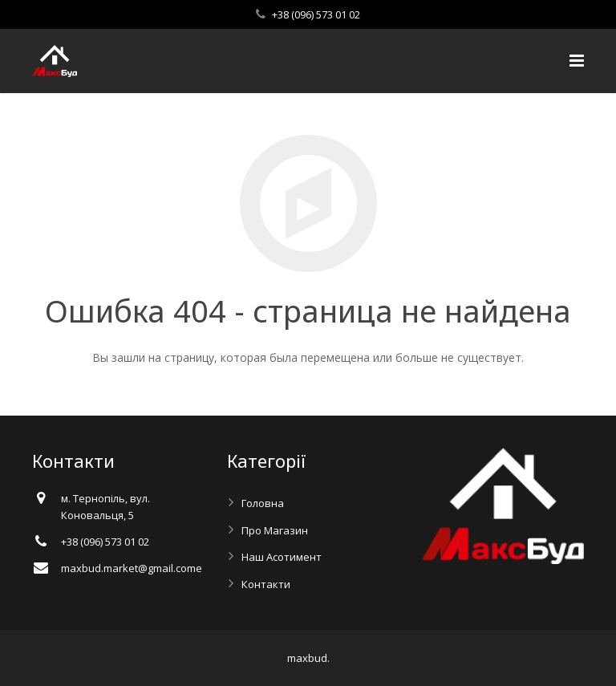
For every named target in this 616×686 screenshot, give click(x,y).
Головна (263, 503)
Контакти (266, 584)
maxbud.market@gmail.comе (132, 568)
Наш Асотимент (282, 557)
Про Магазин (275, 530)
